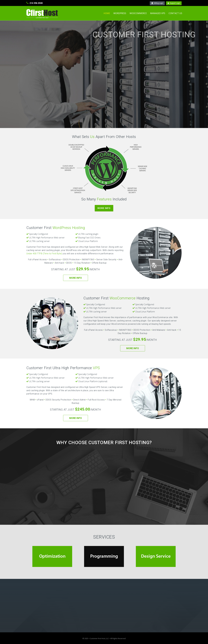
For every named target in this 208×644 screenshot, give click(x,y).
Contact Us (175, 13)
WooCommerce (138, 13)
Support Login (174, 3)
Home (107, 13)
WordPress (120, 13)
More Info (104, 208)
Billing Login (157, 3)
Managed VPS (158, 13)
